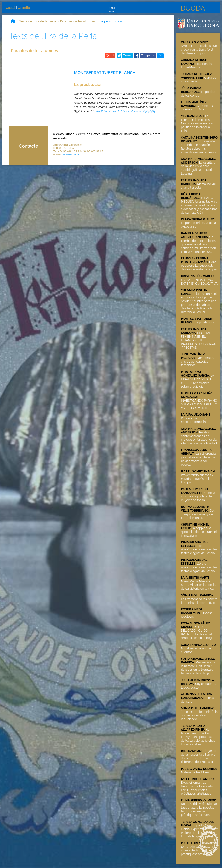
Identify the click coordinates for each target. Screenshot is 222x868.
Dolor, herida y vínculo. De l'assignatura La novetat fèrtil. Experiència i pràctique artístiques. (199, 809)
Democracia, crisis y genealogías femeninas (198, 361)
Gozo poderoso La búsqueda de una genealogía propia (199, 266)
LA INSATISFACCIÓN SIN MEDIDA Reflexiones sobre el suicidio (198, 381)
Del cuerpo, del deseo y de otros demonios (198, 514)
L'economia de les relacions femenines (195, 420)
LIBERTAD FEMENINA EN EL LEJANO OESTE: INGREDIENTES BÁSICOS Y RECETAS (199, 340)
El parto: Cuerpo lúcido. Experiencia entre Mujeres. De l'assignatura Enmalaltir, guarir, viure (198, 831)
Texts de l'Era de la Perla (38, 21)
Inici (13, 22)
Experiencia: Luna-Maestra (197, 66)
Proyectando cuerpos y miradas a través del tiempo (197, 479)
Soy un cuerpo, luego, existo (199, 686)
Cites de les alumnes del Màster (197, 108)
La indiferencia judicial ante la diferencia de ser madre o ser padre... (198, 459)
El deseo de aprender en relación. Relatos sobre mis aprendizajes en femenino (199, 147)
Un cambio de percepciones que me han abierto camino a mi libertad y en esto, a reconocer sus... (199, 244)
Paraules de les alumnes (78, 21)
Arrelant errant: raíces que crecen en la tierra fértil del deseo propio (199, 49)
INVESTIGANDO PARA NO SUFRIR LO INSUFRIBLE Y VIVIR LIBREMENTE (199, 404)
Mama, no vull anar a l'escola (199, 186)
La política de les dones (198, 94)
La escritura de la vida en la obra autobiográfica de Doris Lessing (198, 168)
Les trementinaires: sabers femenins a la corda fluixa (199, 601)
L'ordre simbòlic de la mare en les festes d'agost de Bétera (199, 549)
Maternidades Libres (195, 772)
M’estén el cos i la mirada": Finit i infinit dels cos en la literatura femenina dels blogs (199, 668)
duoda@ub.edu (70, 154)
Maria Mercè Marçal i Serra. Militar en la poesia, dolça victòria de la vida (199, 585)
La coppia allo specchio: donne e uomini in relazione (199, 532)
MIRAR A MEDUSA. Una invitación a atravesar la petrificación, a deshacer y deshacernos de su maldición (199, 205)
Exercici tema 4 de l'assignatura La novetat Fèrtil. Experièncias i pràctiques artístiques (197, 788)
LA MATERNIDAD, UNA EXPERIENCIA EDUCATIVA (199, 282)
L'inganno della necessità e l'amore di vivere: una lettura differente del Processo (199, 756)
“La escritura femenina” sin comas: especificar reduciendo (199, 715)
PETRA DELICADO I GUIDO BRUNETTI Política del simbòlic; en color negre (198, 632)
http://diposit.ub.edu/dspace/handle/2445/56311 (126, 111)
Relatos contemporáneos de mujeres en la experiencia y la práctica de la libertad (199, 438)
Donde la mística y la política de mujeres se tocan (198, 496)
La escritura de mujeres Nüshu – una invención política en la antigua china (197, 123)
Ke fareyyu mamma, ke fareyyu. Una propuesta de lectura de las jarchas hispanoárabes (198, 737)
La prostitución (111, 21)
